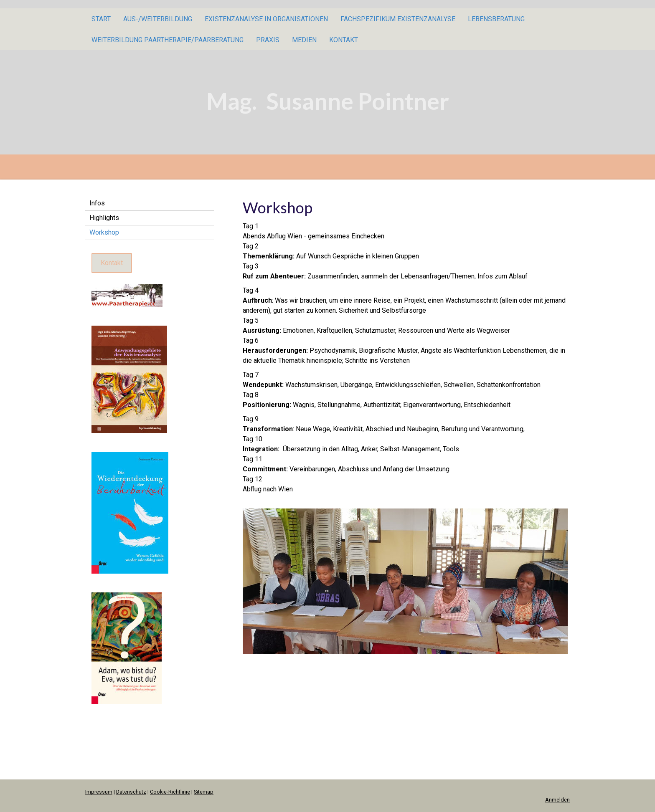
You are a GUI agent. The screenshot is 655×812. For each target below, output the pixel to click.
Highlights (104, 218)
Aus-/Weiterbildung (158, 19)
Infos (97, 203)
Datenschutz (131, 792)
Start (101, 19)
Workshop (104, 232)
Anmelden (557, 800)
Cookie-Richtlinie (170, 792)
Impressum (99, 792)
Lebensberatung (496, 19)
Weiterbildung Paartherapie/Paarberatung (168, 40)
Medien (304, 40)
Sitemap (204, 792)
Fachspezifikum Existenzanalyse (398, 19)
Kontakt (344, 40)
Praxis (268, 40)
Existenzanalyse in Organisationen (266, 19)
